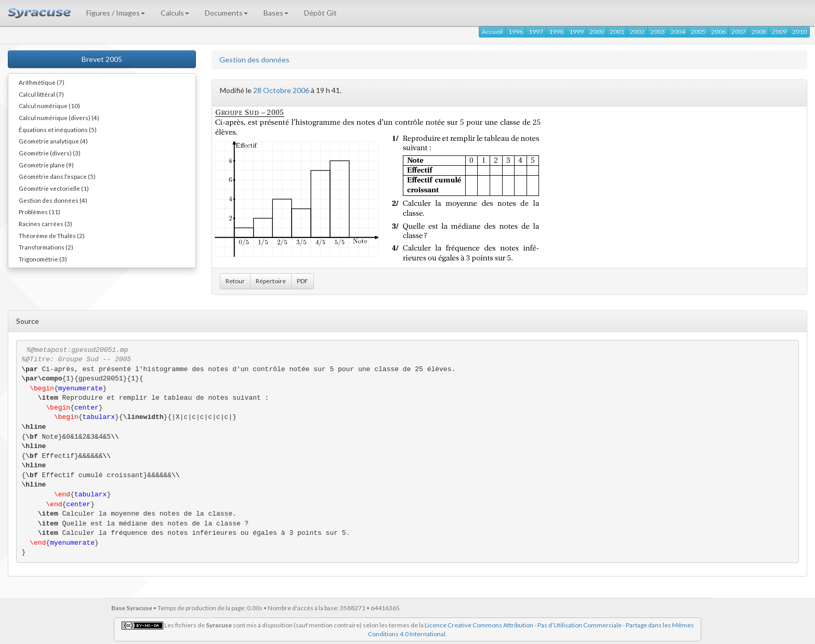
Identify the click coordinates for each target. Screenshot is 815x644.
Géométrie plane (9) (46, 165)
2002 (637, 31)
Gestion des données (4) (53, 200)
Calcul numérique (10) (49, 106)
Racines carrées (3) (45, 224)
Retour (235, 281)
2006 (718, 31)
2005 (698, 31)
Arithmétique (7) (42, 82)
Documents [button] (226, 13)
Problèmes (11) (40, 212)
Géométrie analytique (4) (53, 141)
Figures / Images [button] (116, 13)
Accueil (492, 31)
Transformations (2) (46, 247)
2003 (658, 31)
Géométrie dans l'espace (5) (57, 176)
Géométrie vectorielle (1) (54, 188)
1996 (516, 31)
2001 (617, 31)
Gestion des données (254, 60)
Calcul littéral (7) (41, 94)
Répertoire (271, 281)
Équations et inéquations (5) (58, 129)
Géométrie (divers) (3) (50, 153)
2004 (678, 31)
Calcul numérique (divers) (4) (59, 117)
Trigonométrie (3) (43, 259)
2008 (759, 31)
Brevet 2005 (102, 59)
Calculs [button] (175, 13)
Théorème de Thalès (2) (52, 235)
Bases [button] (276, 13)
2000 (597, 31)
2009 (779, 31)
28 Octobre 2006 (281, 90)
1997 (536, 31)
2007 (739, 31)
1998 (556, 31)
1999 (576, 31)
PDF (303, 281)
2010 (799, 31)
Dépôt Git (320, 13)
